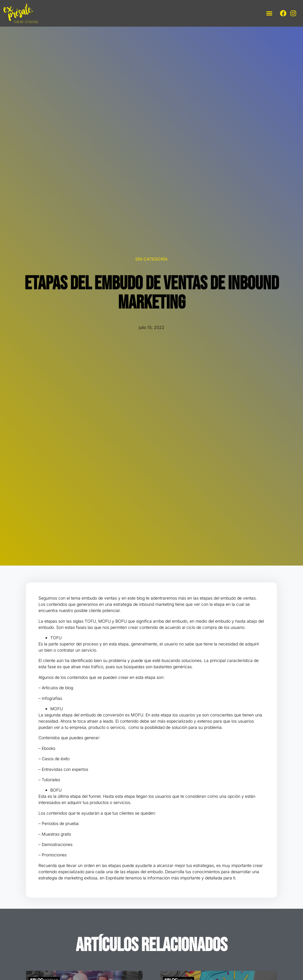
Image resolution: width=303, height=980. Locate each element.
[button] (269, 13)
